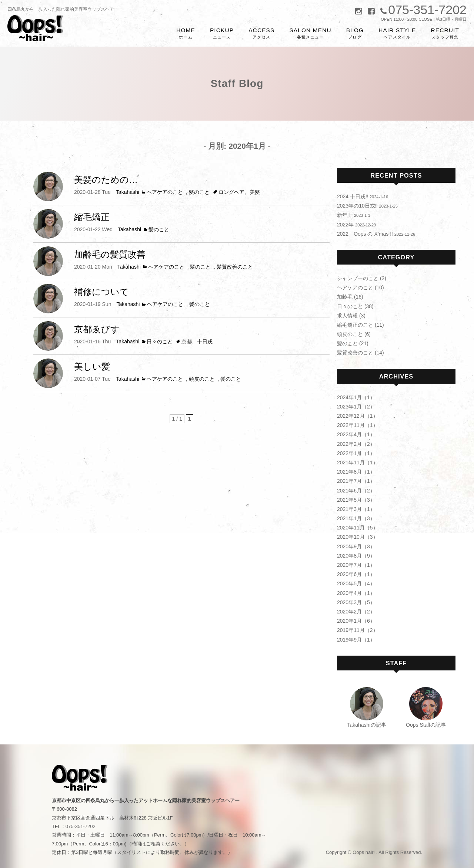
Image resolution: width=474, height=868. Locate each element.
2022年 (345, 225)
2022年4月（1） (356, 434)
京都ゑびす (97, 329)
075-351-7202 (81, 826)
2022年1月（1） (356, 453)
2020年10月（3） (358, 537)
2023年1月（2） (356, 407)
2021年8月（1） (356, 472)
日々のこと (160, 342)
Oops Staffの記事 (426, 725)
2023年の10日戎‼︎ (357, 206)
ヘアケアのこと (165, 192)
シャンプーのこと (358, 278)
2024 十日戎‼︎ (353, 196)
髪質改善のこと (235, 267)
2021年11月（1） (358, 462)
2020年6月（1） (356, 574)
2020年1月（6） (356, 621)
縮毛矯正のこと (355, 325)
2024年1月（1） (356, 397)
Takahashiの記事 (366, 725)
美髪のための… (106, 180)
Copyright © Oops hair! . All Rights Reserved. (374, 852)
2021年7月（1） (356, 481)
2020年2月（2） (356, 612)
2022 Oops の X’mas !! (365, 234)
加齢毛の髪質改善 (110, 254)
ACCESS (261, 33)
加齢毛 (345, 297)
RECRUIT (445, 33)
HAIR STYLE (397, 33)
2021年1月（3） (356, 518)
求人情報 (347, 316)
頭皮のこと (202, 379)
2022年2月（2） (356, 444)
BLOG (355, 33)
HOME (186, 33)
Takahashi (128, 192)
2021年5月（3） (356, 500)
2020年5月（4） (356, 583)
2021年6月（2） (356, 491)
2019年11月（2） (358, 630)
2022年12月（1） (358, 416)
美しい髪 (92, 366)
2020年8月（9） (356, 556)
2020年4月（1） (356, 593)
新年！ (345, 215)
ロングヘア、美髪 (239, 192)
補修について (101, 292)
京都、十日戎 (197, 342)
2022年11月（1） (358, 425)
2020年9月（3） (356, 546)
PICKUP (222, 33)
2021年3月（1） (356, 509)
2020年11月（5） (358, 528)
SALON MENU (310, 33)
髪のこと (199, 192)
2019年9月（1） (356, 640)
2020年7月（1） (356, 565)
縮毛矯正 (92, 217)
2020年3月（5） (356, 602)
